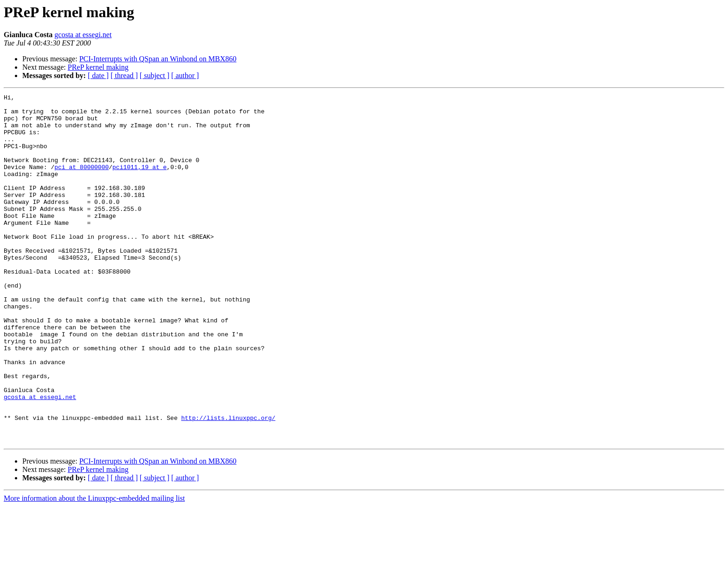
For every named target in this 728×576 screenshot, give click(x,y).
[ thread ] (124, 75)
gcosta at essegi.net (83, 35)
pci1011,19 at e (140, 182)
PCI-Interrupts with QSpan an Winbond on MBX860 (158, 59)
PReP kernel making (98, 67)
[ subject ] (155, 75)
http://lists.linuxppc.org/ (228, 483)
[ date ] (98, 75)
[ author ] (185, 75)
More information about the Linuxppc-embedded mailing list (94, 568)
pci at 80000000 (81, 182)
